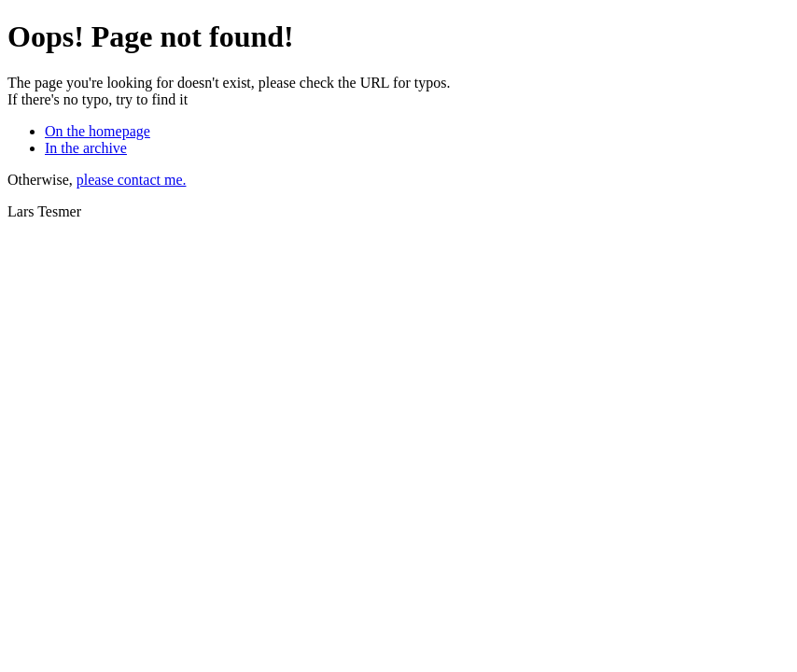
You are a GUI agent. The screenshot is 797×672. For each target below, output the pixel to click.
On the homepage (98, 131)
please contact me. (132, 180)
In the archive (86, 148)
